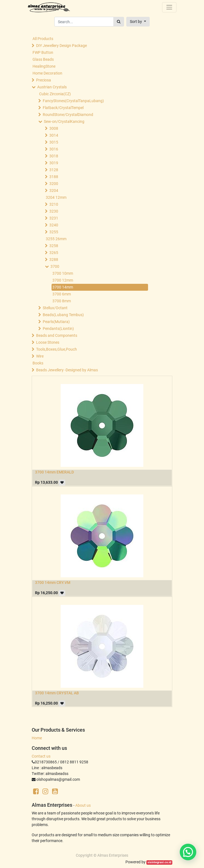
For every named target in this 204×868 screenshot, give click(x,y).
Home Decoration (47, 73)
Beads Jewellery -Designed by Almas (67, 370)
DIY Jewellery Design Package (61, 46)
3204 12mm (56, 197)
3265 (54, 253)
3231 (54, 218)
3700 (55, 266)
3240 (54, 225)
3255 (54, 232)
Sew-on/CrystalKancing (64, 121)
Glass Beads (43, 59)
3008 (54, 128)
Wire (40, 356)
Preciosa (44, 80)
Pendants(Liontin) (58, 329)
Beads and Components (57, 335)
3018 (54, 156)
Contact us (41, 756)
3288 (54, 260)
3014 (54, 135)
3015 (54, 142)
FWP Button (43, 52)
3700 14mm (63, 287)
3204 (54, 190)
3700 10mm (63, 273)
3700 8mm (62, 301)
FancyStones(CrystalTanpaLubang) (73, 101)
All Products (43, 39)
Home (37, 738)
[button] (138, 22)
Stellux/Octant (55, 308)
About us (83, 805)
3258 (54, 246)
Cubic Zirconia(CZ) (55, 94)
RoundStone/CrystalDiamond (68, 115)
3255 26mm (56, 239)
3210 (54, 204)
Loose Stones (48, 342)
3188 (54, 177)
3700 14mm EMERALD (54, 472)
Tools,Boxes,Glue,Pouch (57, 349)
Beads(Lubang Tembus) (63, 315)
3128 (54, 170)
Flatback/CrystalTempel (63, 108)
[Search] (119, 22)
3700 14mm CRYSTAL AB (57, 693)
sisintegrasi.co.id (159, 862)
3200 (54, 184)
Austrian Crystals (52, 87)
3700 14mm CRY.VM (53, 583)
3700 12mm (63, 280)
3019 (54, 163)
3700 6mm (62, 294)
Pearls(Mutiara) (56, 322)
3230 (54, 211)
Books (38, 363)
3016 (54, 149)
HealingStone (44, 66)
